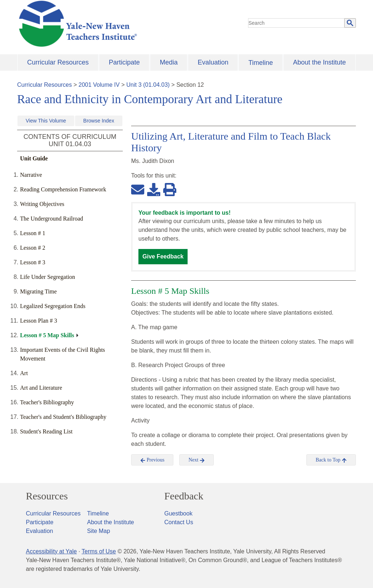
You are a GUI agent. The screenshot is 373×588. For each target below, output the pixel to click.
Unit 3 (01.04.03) (148, 85)
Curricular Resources (58, 62)
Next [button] (197, 460)
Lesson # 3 (33, 262)
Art (24, 373)
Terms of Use (99, 551)
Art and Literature (41, 388)
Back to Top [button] (331, 460)
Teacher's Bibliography (47, 402)
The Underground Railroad (52, 219)
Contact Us (179, 522)
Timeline (261, 63)
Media (169, 62)
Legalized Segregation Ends (53, 306)
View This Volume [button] (46, 121)
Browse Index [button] (99, 121)
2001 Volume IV (99, 85)
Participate (124, 62)
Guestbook (178, 513)
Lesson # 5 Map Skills (47, 335)
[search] (297, 23)
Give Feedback (163, 256)
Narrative (31, 175)
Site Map (99, 531)
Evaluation (213, 62)
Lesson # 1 (33, 233)
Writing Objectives (42, 204)
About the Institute (319, 62)
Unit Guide (34, 158)
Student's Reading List (46, 431)
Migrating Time (38, 291)
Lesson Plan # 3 (39, 321)
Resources (47, 496)
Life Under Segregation (48, 277)
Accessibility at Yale (51, 551)
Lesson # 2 (33, 248)
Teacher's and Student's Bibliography (63, 417)
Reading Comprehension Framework (63, 189)
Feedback (184, 496)
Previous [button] (152, 460)
